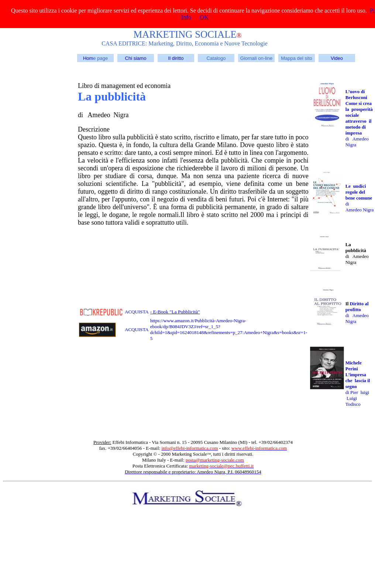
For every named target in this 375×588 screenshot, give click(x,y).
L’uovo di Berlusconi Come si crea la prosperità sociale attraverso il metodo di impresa (359, 112)
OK (204, 17)
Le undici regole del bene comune (359, 192)
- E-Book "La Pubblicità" (175, 312)
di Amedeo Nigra (360, 207)
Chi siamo (136, 58)
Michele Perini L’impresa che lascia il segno (358, 375)
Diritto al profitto (358, 307)
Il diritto (176, 58)
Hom (88, 58)
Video (337, 58)
